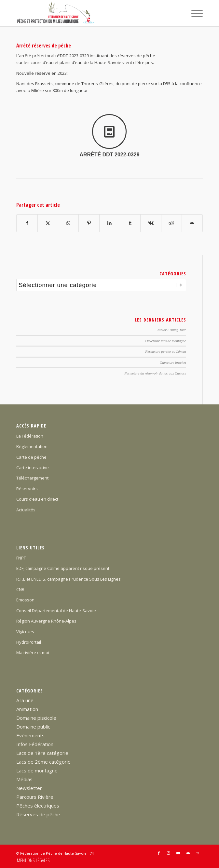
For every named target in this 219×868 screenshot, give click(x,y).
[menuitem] (194, 13)
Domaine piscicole (36, 718)
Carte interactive (33, 467)
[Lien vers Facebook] (159, 853)
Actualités (26, 510)
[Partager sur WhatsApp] (68, 223)
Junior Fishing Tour (172, 330)
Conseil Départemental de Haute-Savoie (56, 611)
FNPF (21, 558)
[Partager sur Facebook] (27, 223)
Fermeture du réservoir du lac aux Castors (155, 373)
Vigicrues (25, 632)
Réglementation (32, 446)
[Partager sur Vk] (151, 223)
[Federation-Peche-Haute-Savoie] (91, 13)
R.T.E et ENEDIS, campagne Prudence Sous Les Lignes (68, 579)
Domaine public (33, 727)
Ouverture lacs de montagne (165, 341)
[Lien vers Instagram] (169, 853)
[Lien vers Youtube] (178, 853)
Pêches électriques (38, 806)
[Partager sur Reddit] (171, 223)
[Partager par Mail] (192, 223)
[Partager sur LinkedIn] (110, 223)
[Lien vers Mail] (188, 853)
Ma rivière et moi (33, 652)
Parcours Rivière (35, 797)
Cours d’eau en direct (37, 499)
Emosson (25, 600)
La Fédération (30, 436)
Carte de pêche (31, 457)
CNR (20, 589)
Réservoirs (27, 489)
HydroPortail (29, 642)
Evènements (30, 735)
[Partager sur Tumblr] (130, 223)
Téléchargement (32, 478)
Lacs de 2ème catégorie (43, 762)
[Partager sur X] (48, 223)
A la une (25, 700)
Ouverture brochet (173, 362)
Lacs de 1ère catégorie (42, 753)
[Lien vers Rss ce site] (198, 853)
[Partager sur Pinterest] (89, 223)
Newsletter (29, 788)
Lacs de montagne (37, 770)
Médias (24, 779)
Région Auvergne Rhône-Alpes (46, 621)
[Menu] (194, 13)
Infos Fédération (35, 744)
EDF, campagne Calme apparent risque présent (63, 568)
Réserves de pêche (38, 814)
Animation (27, 709)
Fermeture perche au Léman (165, 351)
